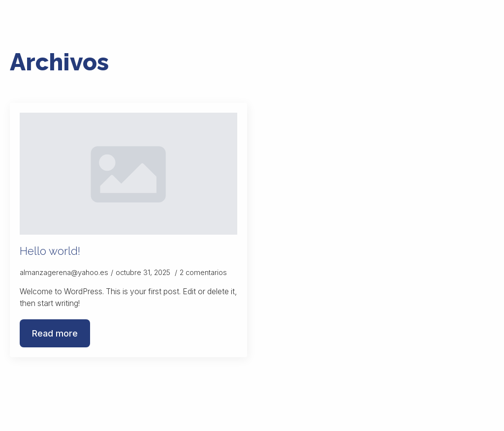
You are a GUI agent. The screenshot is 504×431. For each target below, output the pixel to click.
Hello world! (50, 251)
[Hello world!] (128, 174)
